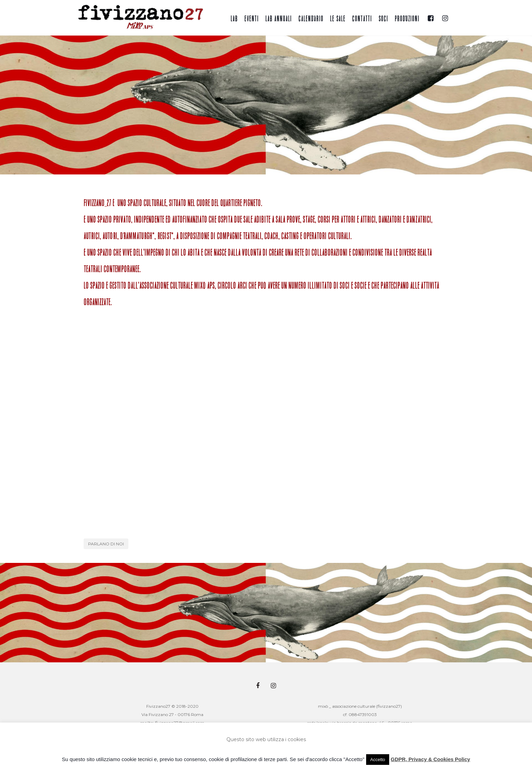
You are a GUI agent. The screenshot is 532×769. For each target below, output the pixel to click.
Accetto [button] (378, 760)
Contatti (362, 19)
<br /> (266, 424)
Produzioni (407, 19)
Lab (234, 19)
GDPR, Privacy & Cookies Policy (430, 759)
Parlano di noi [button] (106, 544)
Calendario (311, 19)
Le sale (338, 19)
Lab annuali (279, 19)
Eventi (252, 19)
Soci (383, 19)
